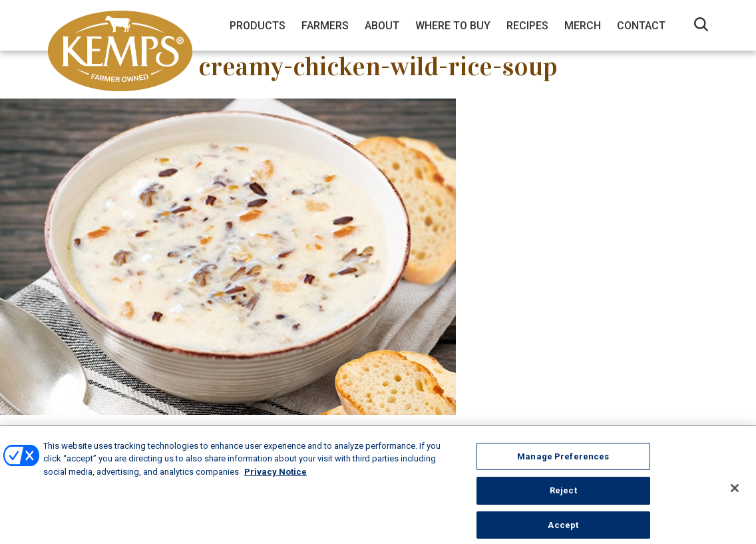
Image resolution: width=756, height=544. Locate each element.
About (382, 26)
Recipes (527, 26)
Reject (563, 496)
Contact (641, 26)
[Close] (735, 493)
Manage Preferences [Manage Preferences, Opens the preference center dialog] (563, 461)
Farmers (325, 26)
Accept (563, 530)
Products (258, 26)
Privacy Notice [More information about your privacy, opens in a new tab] (276, 476)
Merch (583, 26)
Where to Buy (453, 26)
